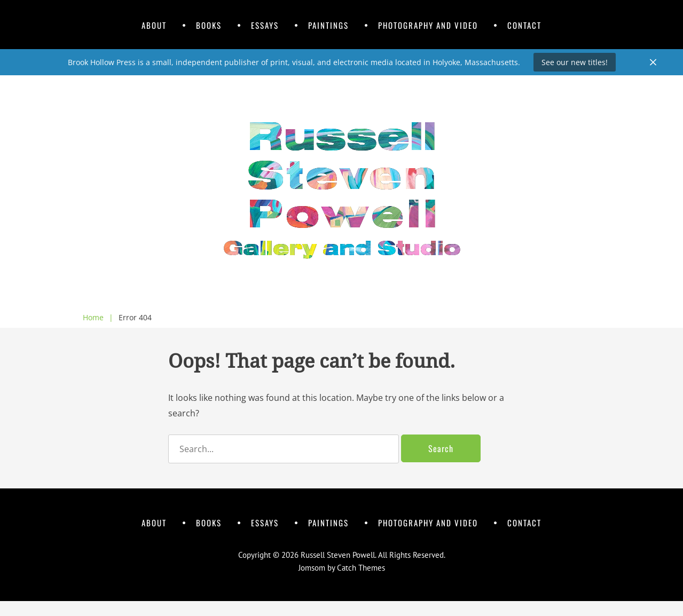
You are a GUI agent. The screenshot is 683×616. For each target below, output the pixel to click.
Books (209, 25)
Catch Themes (361, 568)
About (154, 25)
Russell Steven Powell (338, 555)
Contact (524, 25)
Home (98, 318)
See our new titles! (575, 62)
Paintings (328, 25)
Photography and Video (428, 25)
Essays (265, 25)
